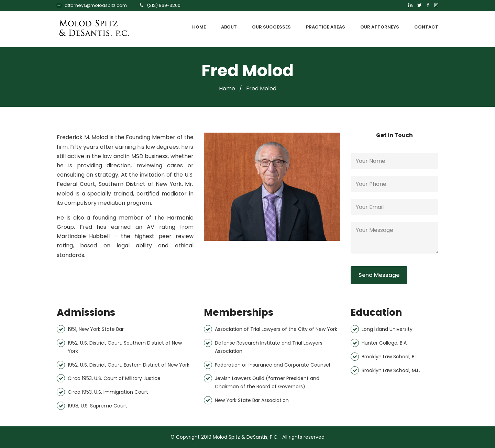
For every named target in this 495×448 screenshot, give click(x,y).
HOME (199, 27)
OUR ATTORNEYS (380, 27)
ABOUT (229, 27)
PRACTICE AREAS (326, 27)
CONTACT (426, 27)
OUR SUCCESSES (271, 27)
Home (227, 88)
